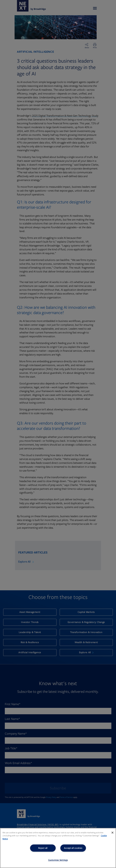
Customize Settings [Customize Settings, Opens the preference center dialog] (58, 860)
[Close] (112, 833)
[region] (58, 848)
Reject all (43, 848)
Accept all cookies (73, 848)
